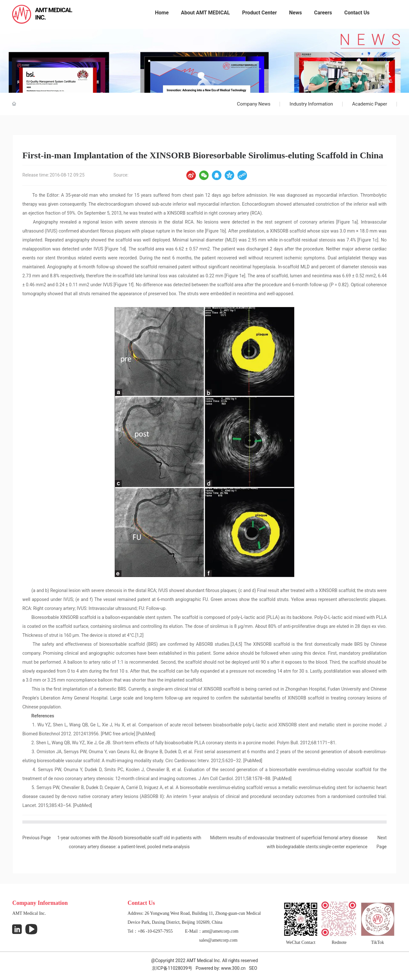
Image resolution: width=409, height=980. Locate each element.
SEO (253, 968)
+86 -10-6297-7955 (155, 931)
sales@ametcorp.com (218, 940)
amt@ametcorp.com (220, 931)
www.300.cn (233, 968)
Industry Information (311, 104)
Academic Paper (370, 104)
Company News (254, 104)
